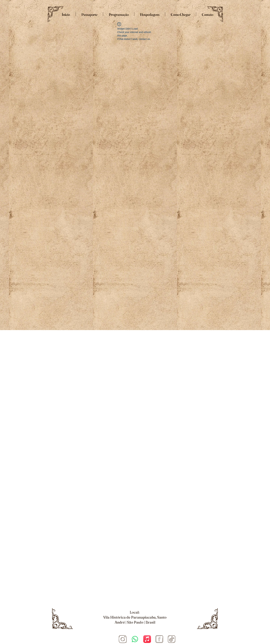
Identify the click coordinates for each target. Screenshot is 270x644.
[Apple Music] (147, 639)
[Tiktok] (172, 639)
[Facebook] (159, 639)
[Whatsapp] (135, 639)
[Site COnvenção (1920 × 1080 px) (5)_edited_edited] (123, 639)
